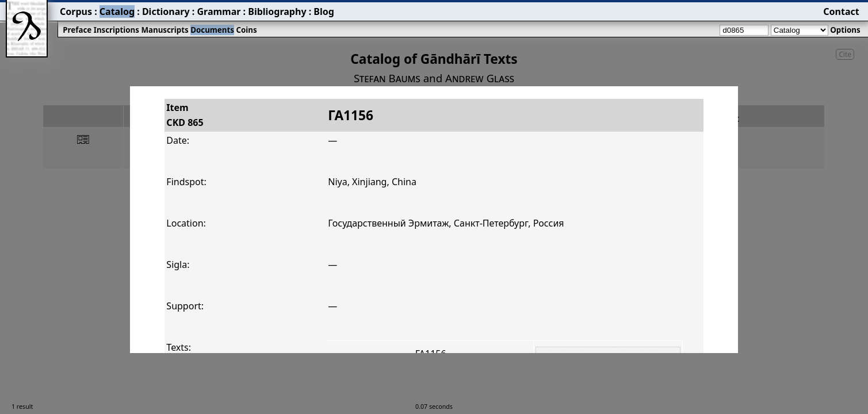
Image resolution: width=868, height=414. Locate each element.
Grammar (219, 11)
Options (845, 30)
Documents (212, 30)
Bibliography (277, 11)
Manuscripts (165, 30)
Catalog (117, 11)
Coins (246, 30)
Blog (324, 11)
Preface (77, 30)
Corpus (76, 11)
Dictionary (166, 11)
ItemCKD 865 (185, 115)
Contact (841, 11)
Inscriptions (116, 30)
